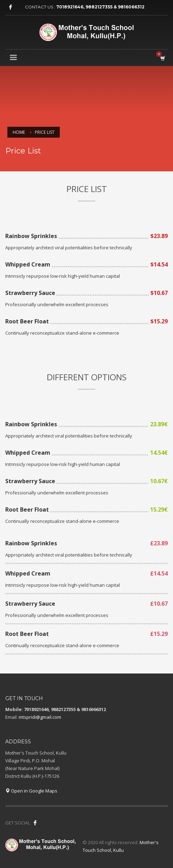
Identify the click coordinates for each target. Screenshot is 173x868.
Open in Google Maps (31, 791)
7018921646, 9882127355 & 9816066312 (100, 7)
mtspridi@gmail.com (40, 717)
